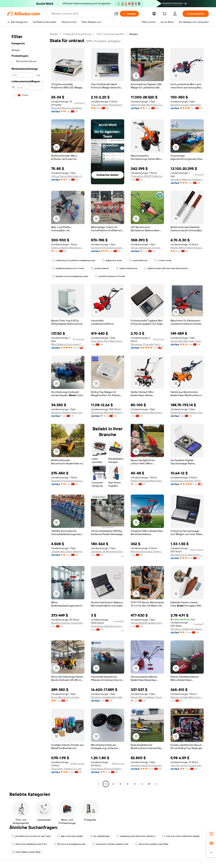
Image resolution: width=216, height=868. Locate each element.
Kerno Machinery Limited (65, 697)
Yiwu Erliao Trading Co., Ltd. (66, 769)
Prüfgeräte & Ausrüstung (77, 34)
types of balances (127, 268)
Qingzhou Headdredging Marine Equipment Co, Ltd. (108, 697)
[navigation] (27, 409)
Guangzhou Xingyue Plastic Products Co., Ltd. (108, 769)
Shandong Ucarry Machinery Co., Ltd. (187, 105)
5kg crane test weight (70, 836)
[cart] (165, 14)
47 (149, 784)
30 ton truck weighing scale (70, 844)
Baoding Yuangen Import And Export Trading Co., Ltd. (68, 623)
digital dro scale (112, 260)
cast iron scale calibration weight (181, 836)
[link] (211, 834)
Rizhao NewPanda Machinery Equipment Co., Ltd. (147, 623)
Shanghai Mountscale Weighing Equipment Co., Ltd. (68, 108)
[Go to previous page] (99, 784)
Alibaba (54, 34)
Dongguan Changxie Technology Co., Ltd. (147, 344)
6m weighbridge (100, 836)
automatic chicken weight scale (110, 844)
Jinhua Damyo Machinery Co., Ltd (68, 176)
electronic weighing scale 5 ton (29, 844)
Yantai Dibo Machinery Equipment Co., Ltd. (187, 341)
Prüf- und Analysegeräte (110, 34)
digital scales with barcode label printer (166, 268)
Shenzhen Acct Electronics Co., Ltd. (187, 555)
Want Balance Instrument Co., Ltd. (68, 344)
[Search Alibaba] (81, 14)
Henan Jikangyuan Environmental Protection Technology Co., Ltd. (147, 248)
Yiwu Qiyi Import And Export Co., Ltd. (108, 105)
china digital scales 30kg (26, 852)
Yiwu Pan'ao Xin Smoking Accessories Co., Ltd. (187, 765)
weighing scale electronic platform (136, 836)
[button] (116, 14)
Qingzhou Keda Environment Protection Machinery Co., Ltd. (147, 765)
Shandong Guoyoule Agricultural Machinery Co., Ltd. (68, 481)
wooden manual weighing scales (70, 276)
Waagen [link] (134, 34)
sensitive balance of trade (110, 276)
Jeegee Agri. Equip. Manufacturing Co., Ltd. (68, 551)
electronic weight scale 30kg (152, 844)
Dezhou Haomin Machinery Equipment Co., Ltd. (68, 248)
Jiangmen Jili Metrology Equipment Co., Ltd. (108, 551)
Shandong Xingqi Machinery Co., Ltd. (147, 412)
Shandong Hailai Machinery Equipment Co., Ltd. (187, 697)
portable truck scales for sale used (31, 836)
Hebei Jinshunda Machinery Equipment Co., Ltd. (147, 481)
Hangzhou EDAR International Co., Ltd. (187, 629)
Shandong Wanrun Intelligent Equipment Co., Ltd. (187, 179)
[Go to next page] (156, 784)
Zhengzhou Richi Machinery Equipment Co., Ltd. (108, 341)
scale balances (138, 260)
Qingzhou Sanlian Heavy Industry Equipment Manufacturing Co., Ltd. (68, 412)
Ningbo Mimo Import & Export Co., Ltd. (187, 248)
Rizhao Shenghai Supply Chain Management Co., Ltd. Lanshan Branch (187, 412)
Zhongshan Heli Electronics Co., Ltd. (108, 626)
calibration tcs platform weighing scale (74, 260)
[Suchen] (129, 14)
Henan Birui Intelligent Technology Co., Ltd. (147, 697)
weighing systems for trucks (68, 268)
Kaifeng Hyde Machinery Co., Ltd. (147, 105)
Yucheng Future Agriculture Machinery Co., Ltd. (108, 248)
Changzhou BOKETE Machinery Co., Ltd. (147, 176)
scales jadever (100, 268)
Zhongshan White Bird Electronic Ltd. (108, 412)
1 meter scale (163, 260)
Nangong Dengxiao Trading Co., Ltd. (147, 551)
